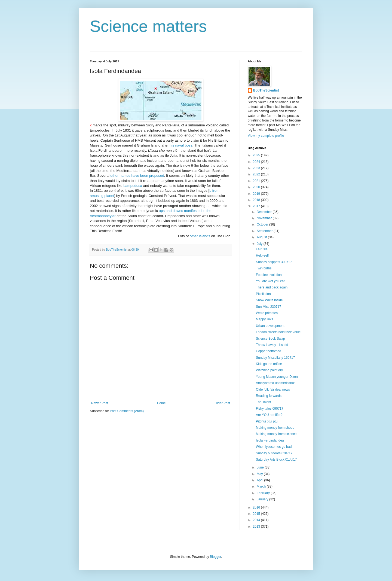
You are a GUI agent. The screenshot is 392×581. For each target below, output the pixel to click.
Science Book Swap (270, 339)
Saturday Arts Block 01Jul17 (276, 460)
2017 (257, 206)
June (261, 467)
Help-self (262, 255)
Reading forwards (269, 396)
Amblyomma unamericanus (276, 383)
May (260, 474)
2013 (257, 527)
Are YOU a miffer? (269, 415)
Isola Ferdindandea (270, 440)
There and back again (272, 287)
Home (161, 403)
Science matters (148, 26)
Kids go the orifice (269, 364)
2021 (257, 181)
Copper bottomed (269, 351)
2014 (257, 520)
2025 (257, 155)
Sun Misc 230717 (269, 307)
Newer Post (100, 403)
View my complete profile (266, 136)
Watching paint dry (269, 370)
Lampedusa (133, 186)
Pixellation (263, 294)
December (265, 212)
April (260, 480)
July (260, 244)
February (264, 493)
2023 (257, 168)
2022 (257, 174)
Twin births (264, 268)
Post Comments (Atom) (127, 411)
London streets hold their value (278, 332)
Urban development (270, 326)
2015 (257, 514)
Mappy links (264, 319)
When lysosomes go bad (274, 447)
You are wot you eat (270, 281)
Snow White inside (269, 300)
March (262, 486)
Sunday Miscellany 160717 (275, 358)
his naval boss (181, 145)
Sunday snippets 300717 (274, 262)
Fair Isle (262, 249)
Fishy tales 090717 (270, 409)
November (265, 218)
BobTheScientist (266, 90)
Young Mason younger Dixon (277, 377)
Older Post (222, 403)
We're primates (267, 313)
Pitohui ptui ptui (267, 421)
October (263, 224)
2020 (257, 187)
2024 (257, 162)
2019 (257, 194)
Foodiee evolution (269, 275)
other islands (200, 236)
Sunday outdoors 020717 (274, 453)
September (265, 231)
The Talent (264, 402)
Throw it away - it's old (272, 345)
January (263, 499)
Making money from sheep (275, 428)
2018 (257, 200)
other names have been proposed (137, 176)
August (262, 237)
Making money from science (276, 434)
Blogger (215, 557)
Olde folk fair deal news (273, 390)
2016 (257, 507)
